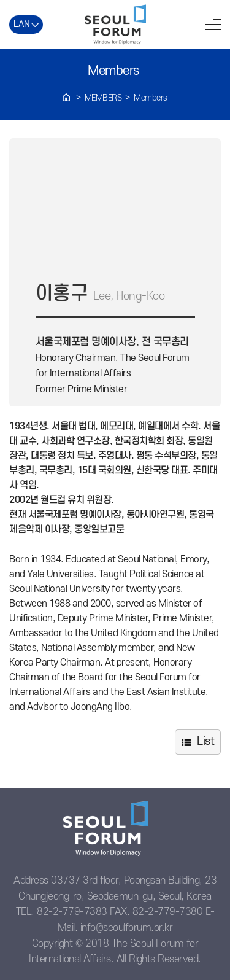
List (205, 741)
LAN (22, 24)
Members (103, 98)
